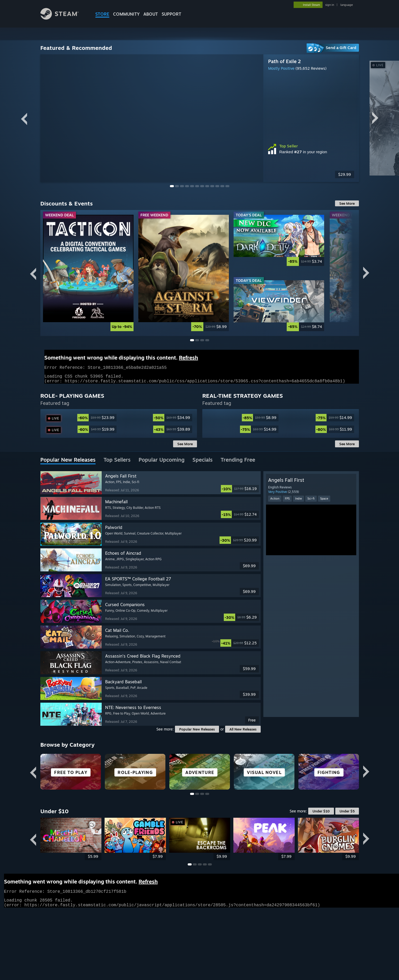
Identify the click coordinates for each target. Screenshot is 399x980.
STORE (102, 14)
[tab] (68, 545)
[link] (91, 273)
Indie (299, 583)
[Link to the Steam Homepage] (60, 18)
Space (324, 583)
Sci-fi (311, 583)
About (151, 14)
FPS (287, 583)
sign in (330, 5)
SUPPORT (171, 14)
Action (275, 583)
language (347, 5)
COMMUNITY (126, 14)
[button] (151, 568)
